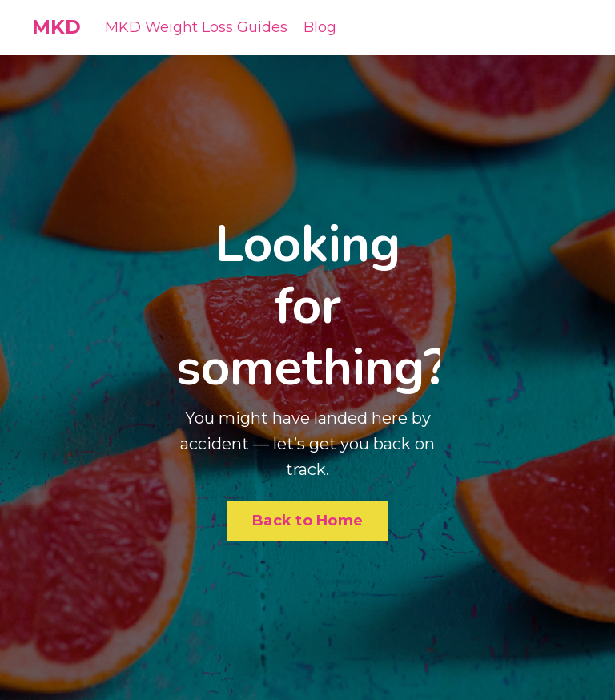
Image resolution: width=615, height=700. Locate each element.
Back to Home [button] (307, 521)
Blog (320, 27)
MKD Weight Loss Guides (196, 27)
